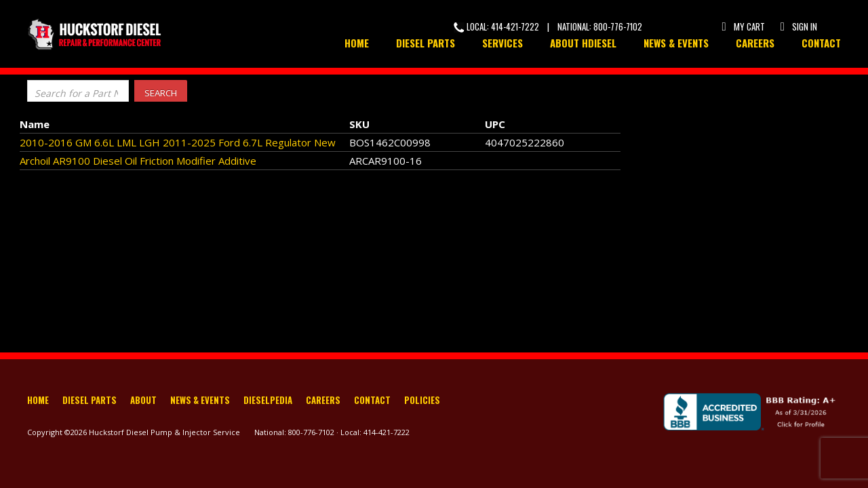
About (143, 401)
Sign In (798, 26)
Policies (422, 401)
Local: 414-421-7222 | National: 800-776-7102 (548, 26)
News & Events (676, 43)
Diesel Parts (426, 43)
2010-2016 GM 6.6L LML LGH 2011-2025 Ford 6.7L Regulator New (178, 142)
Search (161, 93)
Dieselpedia (268, 401)
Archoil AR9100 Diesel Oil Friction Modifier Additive (138, 161)
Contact (821, 43)
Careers (755, 43)
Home (357, 43)
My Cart (743, 26)
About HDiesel (583, 43)
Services (502, 43)
